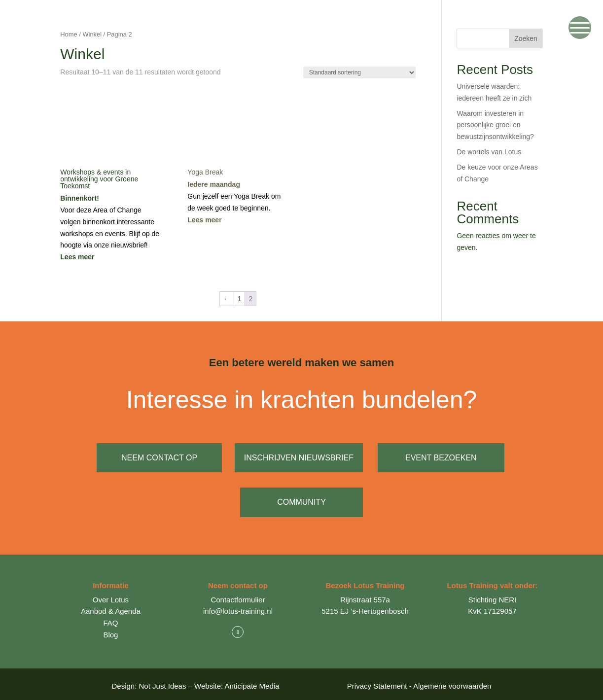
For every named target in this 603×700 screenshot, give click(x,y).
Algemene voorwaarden (452, 682)
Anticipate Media (252, 682)
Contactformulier (238, 595)
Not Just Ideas (163, 682)
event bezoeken (443, 458)
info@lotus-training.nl (238, 607)
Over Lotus (111, 595)
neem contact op (159, 458)
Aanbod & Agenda (111, 607)
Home (69, 34)
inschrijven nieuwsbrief (301, 458)
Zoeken (526, 38)
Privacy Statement (377, 682)
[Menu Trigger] (580, 28)
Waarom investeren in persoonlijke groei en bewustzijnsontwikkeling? (495, 125)
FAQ (110, 619)
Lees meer (77, 257)
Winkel (92, 34)
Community (301, 500)
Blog (110, 630)
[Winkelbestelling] (359, 72)
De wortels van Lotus (489, 152)
